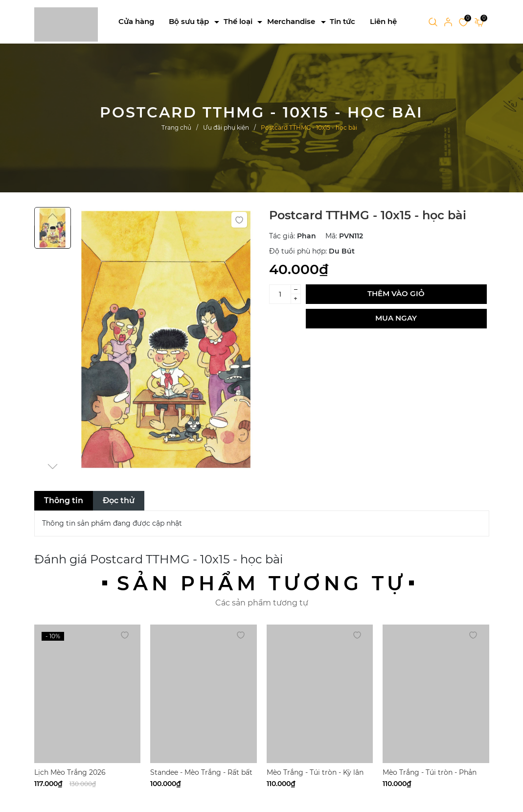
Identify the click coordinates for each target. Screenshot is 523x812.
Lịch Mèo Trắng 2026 (70, 772)
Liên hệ (383, 21)
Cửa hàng (136, 21)
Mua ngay (396, 318)
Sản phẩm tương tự (262, 583)
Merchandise (291, 21)
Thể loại (238, 21)
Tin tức (342, 21)
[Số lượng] (280, 294)
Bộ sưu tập (189, 21)
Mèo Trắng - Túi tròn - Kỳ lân (315, 772)
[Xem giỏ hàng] (479, 22)
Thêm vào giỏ (396, 293)
